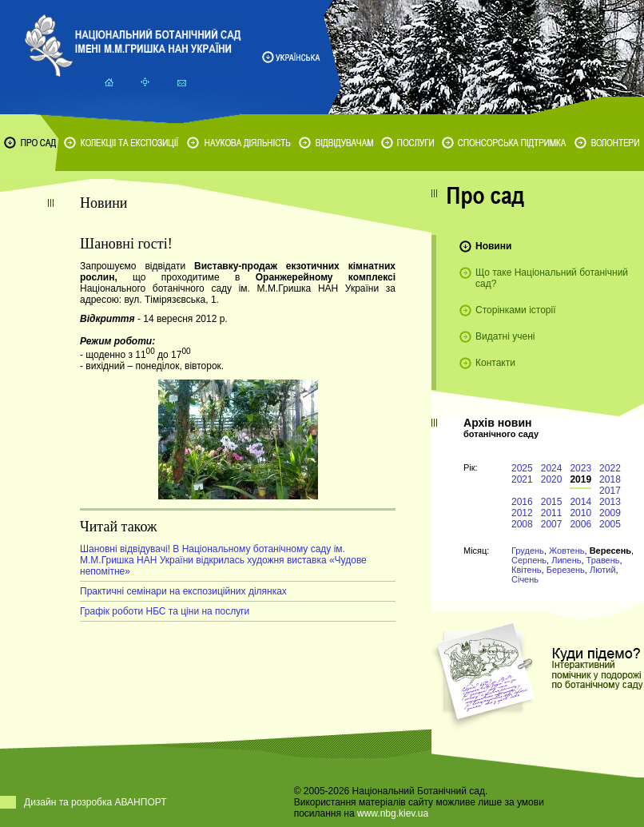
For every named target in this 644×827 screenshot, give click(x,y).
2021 (522, 479)
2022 (610, 468)
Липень (566, 560)
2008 (522, 524)
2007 (552, 524)
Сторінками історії (516, 310)
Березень (566, 570)
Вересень (610, 551)
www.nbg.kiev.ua (393, 813)
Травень (603, 560)
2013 (610, 502)
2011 (552, 513)
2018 (610, 479)
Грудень (528, 551)
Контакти (495, 363)
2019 (580, 479)
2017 (610, 491)
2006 (580, 524)
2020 (552, 479)
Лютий (603, 570)
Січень (525, 579)
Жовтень (567, 551)
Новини (493, 246)
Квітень (527, 570)
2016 (522, 502)
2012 (522, 513)
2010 (580, 513)
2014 (580, 502)
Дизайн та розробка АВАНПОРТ (95, 802)
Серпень (529, 560)
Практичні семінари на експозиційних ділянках (183, 591)
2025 (522, 468)
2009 (610, 513)
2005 (610, 524)
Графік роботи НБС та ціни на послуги (165, 611)
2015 (552, 502)
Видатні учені (505, 336)
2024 (552, 468)
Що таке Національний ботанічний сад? (552, 278)
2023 (580, 468)
